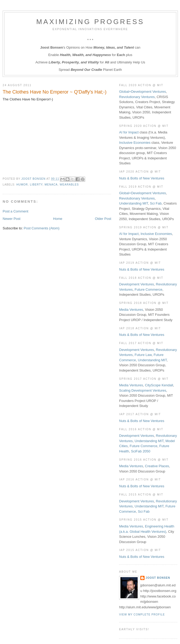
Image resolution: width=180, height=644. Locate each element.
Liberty (36, 185)
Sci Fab (156, 203)
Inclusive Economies (135, 143)
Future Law (143, 355)
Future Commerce (149, 289)
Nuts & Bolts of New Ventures (142, 178)
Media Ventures (131, 310)
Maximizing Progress (90, 22)
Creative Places (157, 466)
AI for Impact (129, 132)
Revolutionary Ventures (137, 97)
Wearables (69, 185)
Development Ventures (137, 284)
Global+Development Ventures (143, 92)
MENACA (51, 185)
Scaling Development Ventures (143, 390)
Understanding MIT (134, 203)
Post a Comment (15, 211)
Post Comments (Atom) (42, 228)
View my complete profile (142, 615)
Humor (22, 185)
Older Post (103, 219)
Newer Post (12, 219)
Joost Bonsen (158, 578)
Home (58, 219)
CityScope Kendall (159, 385)
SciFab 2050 (141, 451)
